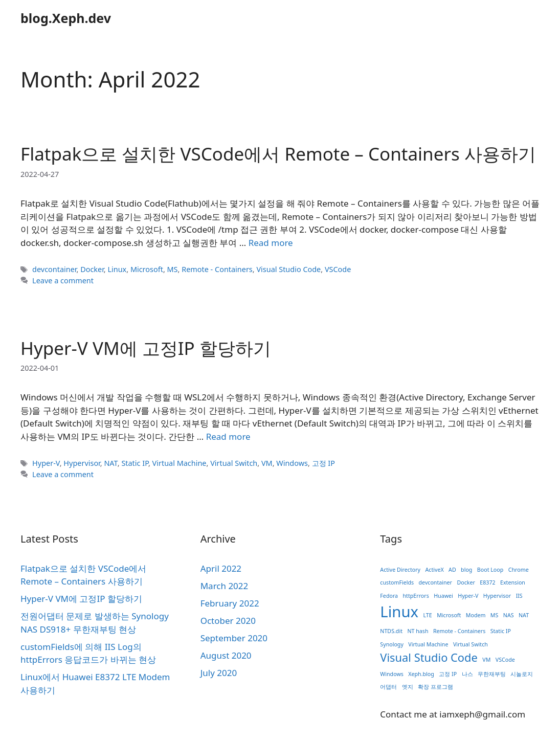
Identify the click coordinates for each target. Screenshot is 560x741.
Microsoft (147, 269)
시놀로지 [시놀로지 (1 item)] (522, 674)
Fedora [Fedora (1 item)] (389, 596)
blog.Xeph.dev (66, 18)
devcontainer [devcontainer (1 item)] (435, 582)
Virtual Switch (234, 463)
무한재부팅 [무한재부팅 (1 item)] (492, 674)
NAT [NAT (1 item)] (524, 615)
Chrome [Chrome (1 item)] (519, 570)
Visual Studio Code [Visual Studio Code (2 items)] (429, 657)
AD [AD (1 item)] (452, 570)
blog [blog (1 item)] (466, 570)
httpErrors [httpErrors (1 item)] (416, 596)
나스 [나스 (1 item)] (467, 674)
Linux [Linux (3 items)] (399, 612)
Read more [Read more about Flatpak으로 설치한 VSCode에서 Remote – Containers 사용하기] (271, 243)
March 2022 (225, 586)
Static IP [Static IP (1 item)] (501, 631)
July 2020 (219, 673)
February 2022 (230, 603)
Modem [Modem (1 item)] (476, 615)
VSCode (338, 269)
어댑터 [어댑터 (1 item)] (388, 687)
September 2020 (234, 638)
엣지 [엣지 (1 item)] (408, 687)
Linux (117, 269)
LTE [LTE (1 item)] (427, 615)
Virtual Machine (180, 463)
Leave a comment (63, 280)
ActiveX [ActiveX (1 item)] (434, 570)
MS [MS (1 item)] (495, 615)
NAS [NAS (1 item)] (509, 615)
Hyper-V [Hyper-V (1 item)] (468, 596)
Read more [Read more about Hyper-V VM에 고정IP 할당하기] (228, 436)
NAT (110, 463)
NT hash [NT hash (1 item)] (418, 631)
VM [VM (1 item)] (486, 660)
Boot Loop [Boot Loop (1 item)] (490, 570)
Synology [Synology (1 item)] (392, 644)
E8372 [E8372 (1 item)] (487, 582)
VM (267, 463)
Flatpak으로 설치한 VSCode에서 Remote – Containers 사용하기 (278, 154)
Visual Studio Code (288, 269)
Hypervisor (82, 463)
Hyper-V (46, 463)
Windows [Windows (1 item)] (392, 674)
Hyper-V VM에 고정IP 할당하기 (146, 348)
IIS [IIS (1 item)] (519, 596)
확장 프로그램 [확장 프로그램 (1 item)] (435, 687)
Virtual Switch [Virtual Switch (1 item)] (471, 644)
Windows (292, 463)
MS (173, 269)
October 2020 (228, 621)
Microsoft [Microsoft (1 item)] (449, 615)
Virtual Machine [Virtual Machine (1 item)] (428, 644)
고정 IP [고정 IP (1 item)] (448, 674)
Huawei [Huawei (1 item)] (443, 596)
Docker (92, 269)
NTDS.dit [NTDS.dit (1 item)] (391, 631)
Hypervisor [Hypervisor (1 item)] (497, 596)
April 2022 (221, 568)
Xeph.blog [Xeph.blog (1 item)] (421, 674)
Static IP (135, 463)
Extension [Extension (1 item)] (513, 582)
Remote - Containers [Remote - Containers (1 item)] (459, 631)
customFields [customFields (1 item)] (397, 582)
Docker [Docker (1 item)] (466, 582)
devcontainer (54, 269)
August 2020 (226, 655)
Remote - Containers (217, 269)
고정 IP (323, 463)
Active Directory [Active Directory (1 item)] (400, 570)
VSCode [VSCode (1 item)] (505, 660)
